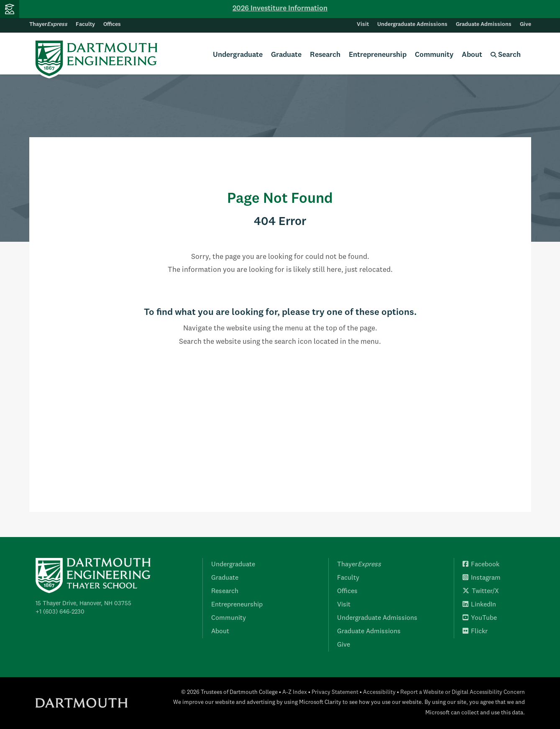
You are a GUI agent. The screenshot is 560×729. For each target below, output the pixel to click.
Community (434, 55)
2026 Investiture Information (280, 9)
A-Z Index (295, 692)
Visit (363, 24)
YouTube (480, 618)
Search (506, 55)
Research (325, 55)
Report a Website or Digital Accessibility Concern (463, 692)
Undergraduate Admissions (412, 24)
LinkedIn (479, 605)
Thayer (48, 24)
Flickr (475, 632)
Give (525, 24)
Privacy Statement (335, 692)
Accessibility (379, 692)
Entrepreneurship (378, 55)
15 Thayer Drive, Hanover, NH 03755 (83, 604)
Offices (112, 24)
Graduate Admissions (484, 24)
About (472, 55)
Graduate (286, 55)
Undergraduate (238, 55)
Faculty (85, 24)
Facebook (481, 565)
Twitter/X (481, 591)
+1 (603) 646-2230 (60, 612)
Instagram (482, 578)
